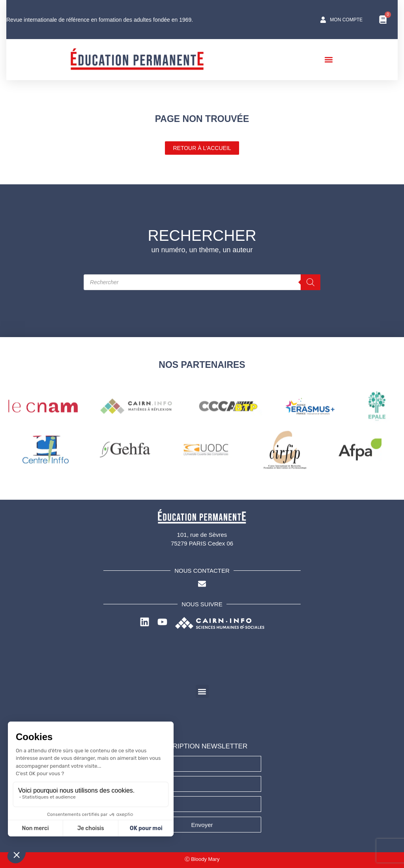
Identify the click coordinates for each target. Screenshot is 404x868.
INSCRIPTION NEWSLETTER (202, 746)
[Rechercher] (310, 282)
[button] (332, 59)
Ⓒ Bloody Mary (202, 859)
